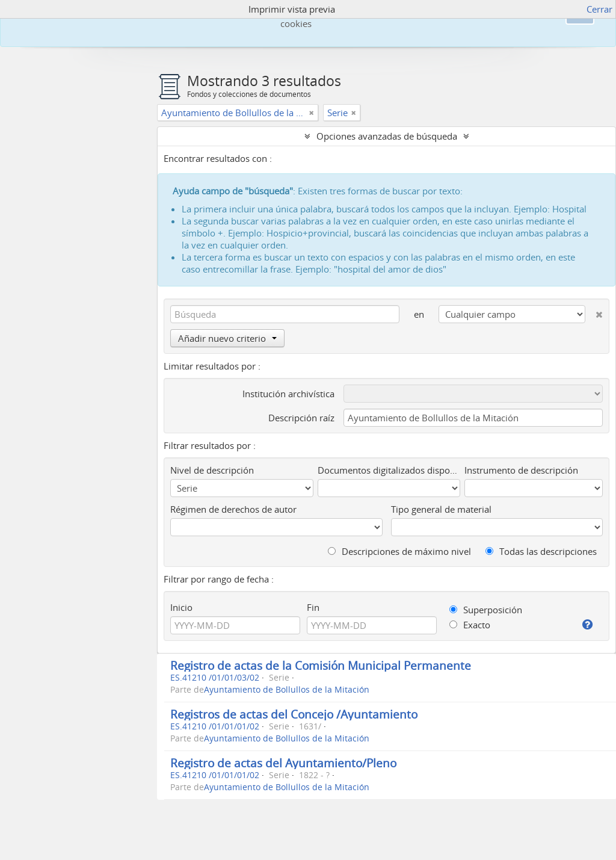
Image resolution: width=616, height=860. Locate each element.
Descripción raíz (301, 418)
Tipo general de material (441, 509)
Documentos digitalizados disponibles (389, 470)
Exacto (470, 625)
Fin (313, 607)
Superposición (486, 610)
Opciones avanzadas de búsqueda (387, 136)
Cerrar (599, 9)
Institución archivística (288, 394)
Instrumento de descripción (521, 470)
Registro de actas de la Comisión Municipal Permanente (321, 665)
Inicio (181, 607)
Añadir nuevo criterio (227, 338)
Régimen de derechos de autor (233, 509)
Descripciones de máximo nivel (399, 551)
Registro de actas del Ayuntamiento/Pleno (283, 763)
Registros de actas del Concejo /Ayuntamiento (294, 714)
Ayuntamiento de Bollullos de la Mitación (287, 690)
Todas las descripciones (541, 551)
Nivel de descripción (212, 470)
